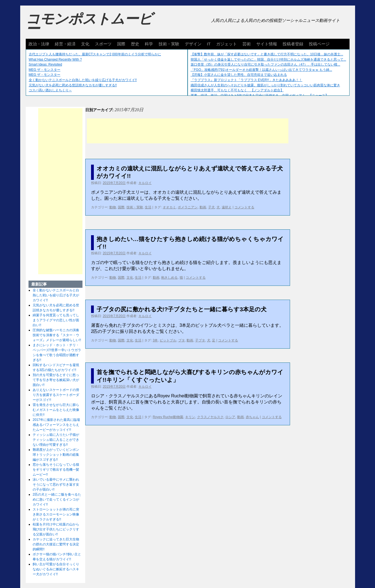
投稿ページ (319, 44)
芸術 (247, 44)
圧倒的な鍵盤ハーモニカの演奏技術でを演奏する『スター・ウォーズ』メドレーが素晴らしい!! (57, 335)
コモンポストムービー (89, 24)
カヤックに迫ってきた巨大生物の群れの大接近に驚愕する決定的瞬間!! (56, 544)
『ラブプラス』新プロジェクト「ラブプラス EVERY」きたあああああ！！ (247, 80)
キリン (190, 417)
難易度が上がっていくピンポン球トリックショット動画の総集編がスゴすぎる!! (56, 455)
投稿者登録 (293, 44)
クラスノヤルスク (210, 417)
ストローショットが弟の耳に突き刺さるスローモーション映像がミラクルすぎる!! (56, 514)
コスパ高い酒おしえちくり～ (50, 90)
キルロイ (145, 183)
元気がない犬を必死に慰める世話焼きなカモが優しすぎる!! (73, 85)
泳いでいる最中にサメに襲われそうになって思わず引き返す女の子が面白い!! (56, 485)
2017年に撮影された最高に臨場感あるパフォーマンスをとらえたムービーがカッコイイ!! (56, 425)
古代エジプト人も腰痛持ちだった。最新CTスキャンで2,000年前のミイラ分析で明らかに (95, 54)
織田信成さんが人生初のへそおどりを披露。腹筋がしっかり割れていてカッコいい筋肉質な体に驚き (265, 85)
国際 (121, 44)
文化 (85, 44)
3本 (155, 340)
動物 (113, 207)
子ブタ (200, 340)
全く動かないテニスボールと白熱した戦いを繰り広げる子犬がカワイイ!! (83, 80)
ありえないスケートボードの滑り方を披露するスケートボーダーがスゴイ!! (56, 395)
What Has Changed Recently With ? (55, 59)
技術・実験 (169, 44)
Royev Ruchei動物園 (168, 417)
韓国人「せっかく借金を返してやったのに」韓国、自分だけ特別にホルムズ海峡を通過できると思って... (268, 59)
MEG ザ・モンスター (45, 70)
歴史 (135, 44)
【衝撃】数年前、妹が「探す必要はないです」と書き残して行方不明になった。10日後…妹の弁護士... (267, 54)
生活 (148, 207)
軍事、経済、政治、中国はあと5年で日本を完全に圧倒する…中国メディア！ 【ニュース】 (260, 95)
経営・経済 (65, 44)
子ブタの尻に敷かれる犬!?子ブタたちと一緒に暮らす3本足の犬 (182, 309)
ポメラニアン (188, 207)
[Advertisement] (188, 131)
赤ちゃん (252, 417)
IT (209, 44)
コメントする (244, 207)
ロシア (230, 417)
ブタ (182, 340)
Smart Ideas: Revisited (46, 64)
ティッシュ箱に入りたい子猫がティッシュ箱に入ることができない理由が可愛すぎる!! (56, 440)
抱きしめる (169, 278)
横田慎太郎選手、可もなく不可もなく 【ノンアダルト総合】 (237, 90)
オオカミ (169, 207)
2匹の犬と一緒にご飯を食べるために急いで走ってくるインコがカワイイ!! (57, 499)
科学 (149, 44)
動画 (203, 207)
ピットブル (168, 340)
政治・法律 (39, 44)
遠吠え (227, 207)
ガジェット (227, 44)
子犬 (211, 207)
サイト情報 (267, 44)
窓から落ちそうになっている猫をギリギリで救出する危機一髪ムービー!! (56, 470)
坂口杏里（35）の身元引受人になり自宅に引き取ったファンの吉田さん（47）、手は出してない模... (266, 64)
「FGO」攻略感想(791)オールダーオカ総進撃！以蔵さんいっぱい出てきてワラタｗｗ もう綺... (261, 70)
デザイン (193, 44)
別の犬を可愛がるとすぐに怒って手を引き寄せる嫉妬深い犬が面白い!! (56, 380)
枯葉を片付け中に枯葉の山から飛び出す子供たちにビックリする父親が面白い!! (56, 529)
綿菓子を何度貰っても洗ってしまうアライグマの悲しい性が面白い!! (56, 320)
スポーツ (103, 44)
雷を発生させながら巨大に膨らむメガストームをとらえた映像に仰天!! (56, 410)
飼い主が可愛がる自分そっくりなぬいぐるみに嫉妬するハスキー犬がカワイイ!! (56, 569)
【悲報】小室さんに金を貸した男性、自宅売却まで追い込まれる (239, 75)
